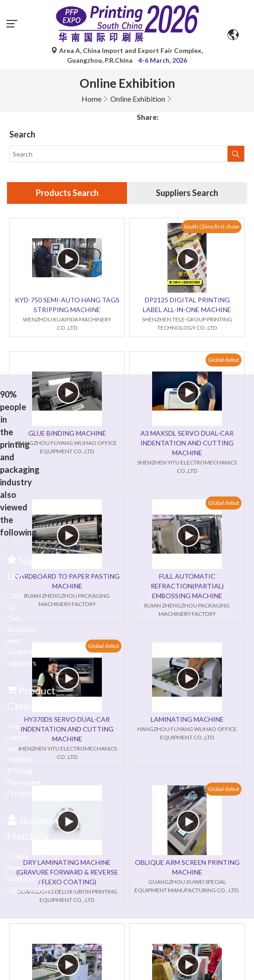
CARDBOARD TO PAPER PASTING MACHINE (67, 581)
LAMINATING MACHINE (187, 719)
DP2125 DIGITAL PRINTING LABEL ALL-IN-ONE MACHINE (187, 305)
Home (91, 99)
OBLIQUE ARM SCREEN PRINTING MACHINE (187, 867)
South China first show (211, 226)
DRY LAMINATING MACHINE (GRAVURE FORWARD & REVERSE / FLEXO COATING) (67, 872)
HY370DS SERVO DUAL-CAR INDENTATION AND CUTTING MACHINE (67, 729)
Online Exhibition (138, 99)
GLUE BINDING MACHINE (67, 433)
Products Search (67, 193)
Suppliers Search (187, 193)
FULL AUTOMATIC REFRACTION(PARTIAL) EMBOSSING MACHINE (187, 586)
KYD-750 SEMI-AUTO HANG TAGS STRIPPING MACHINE (67, 305)
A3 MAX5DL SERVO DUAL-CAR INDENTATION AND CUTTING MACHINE (187, 443)
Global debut (224, 360)
